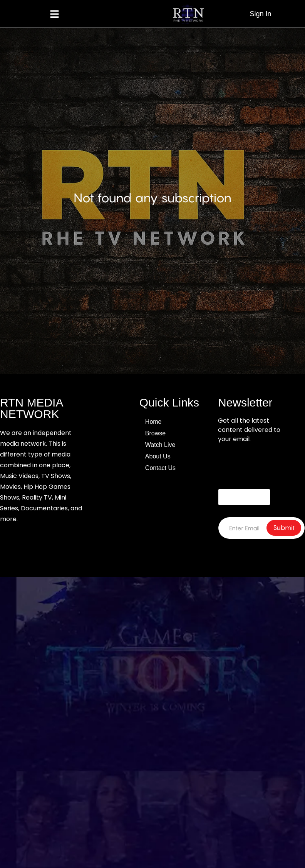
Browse (155, 433)
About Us (158, 456)
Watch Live (160, 445)
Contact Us (160, 468)
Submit (284, 528)
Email (225, 479)
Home (153, 422)
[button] (54, 14)
